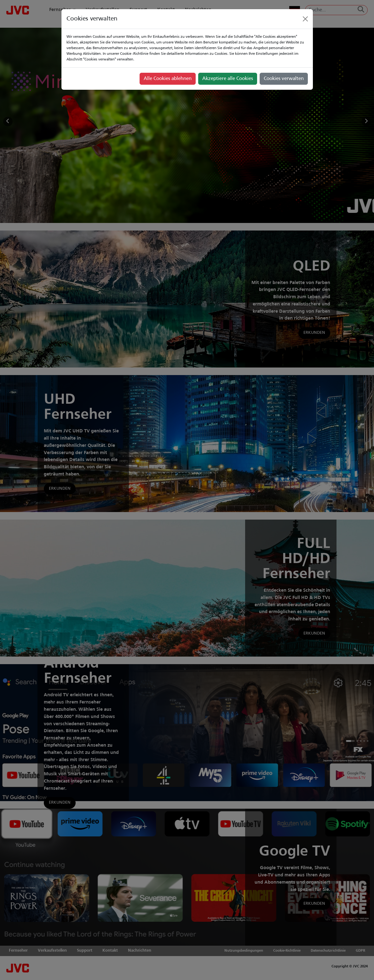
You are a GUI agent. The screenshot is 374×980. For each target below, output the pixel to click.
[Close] (305, 19)
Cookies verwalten (284, 79)
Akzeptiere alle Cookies (228, 79)
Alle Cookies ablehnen (168, 79)
